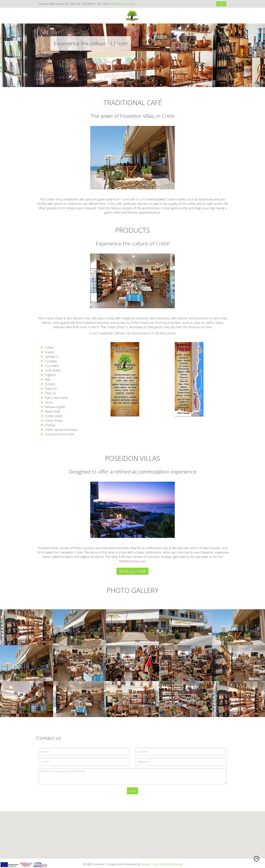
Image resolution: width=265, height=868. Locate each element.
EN (219, 4)
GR (224, 4)
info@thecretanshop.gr (122, 4)
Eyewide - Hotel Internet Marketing (162, 864)
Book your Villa (132, 571)
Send (132, 791)
